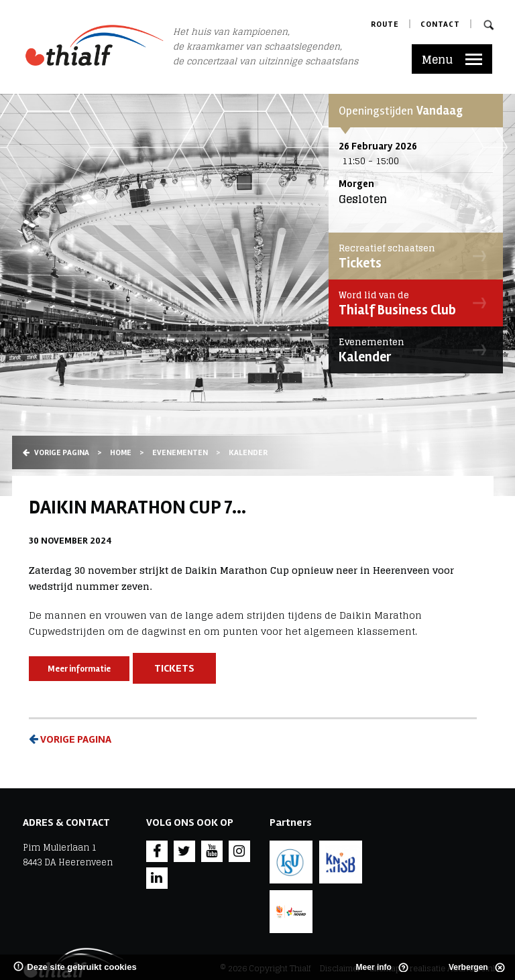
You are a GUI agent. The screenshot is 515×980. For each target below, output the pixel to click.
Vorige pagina (56, 453)
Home (121, 453)
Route (385, 24)
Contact (440, 24)
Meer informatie (79, 669)
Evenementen (180, 453)
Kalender (412, 350)
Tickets (412, 256)
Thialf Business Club (412, 303)
